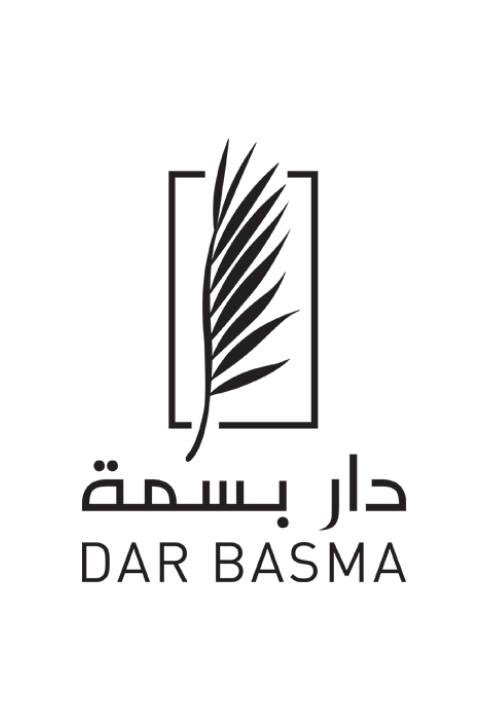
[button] (458, 62)
